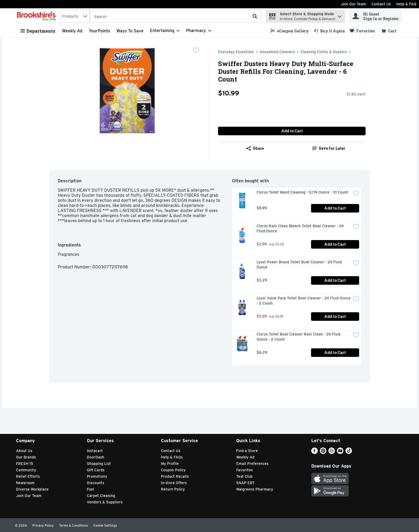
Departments (38, 31)
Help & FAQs (172, 457)
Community (26, 470)
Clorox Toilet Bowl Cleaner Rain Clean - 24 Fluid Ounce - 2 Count (299, 337)
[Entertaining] (165, 31)
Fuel (90, 489)
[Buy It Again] (329, 31)
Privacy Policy (43, 525)
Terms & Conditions (73, 525)
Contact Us (381, 4)
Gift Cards (96, 470)
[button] (340, 15)
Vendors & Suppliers (105, 502)
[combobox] (75, 16)
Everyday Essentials (236, 52)
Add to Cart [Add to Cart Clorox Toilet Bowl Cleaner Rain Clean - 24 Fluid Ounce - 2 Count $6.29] (335, 352)
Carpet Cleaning (101, 496)
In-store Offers (174, 483)
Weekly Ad (72, 31)
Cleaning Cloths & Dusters (324, 52)
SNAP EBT (245, 483)
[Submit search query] (255, 16)
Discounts (96, 483)
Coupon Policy (173, 470)
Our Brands (26, 457)
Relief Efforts (28, 476)
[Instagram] (332, 452)
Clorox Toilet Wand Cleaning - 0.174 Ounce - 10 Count (302, 192)
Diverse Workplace (32, 489)
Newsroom (25, 483)
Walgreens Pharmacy (255, 489)
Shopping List (99, 464)
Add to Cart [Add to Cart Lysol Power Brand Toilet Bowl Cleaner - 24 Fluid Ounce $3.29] (335, 280)
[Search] (176, 17)
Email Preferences (252, 464)
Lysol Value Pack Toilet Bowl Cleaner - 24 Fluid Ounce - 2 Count (304, 301)
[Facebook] (315, 452)
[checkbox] (196, 50)
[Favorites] (362, 31)
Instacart (95, 451)
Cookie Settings (105, 525)
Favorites (245, 470)
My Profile (170, 464)
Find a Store (247, 451)
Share (255, 148)
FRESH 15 (25, 464)
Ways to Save (130, 31)
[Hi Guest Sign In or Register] (376, 16)
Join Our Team (353, 4)
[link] (290, 31)
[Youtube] (340, 452)
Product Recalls (175, 476)
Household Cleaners (277, 52)
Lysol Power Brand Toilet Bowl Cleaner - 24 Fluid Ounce (300, 265)
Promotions (97, 476)
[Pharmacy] (199, 31)
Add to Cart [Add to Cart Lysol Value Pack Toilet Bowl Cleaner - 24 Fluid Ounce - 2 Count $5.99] (335, 316)
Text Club (244, 476)
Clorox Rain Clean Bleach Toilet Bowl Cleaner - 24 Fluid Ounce (301, 228)
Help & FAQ (406, 4)
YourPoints (99, 31)
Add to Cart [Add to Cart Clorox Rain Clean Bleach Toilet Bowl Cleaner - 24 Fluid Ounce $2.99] (335, 244)
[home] (37, 16)
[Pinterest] (323, 452)
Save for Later (329, 148)
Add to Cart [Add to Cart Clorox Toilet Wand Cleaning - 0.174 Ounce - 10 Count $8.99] (335, 208)
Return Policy (173, 489)
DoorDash (96, 457)
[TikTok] (349, 452)
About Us (24, 451)
